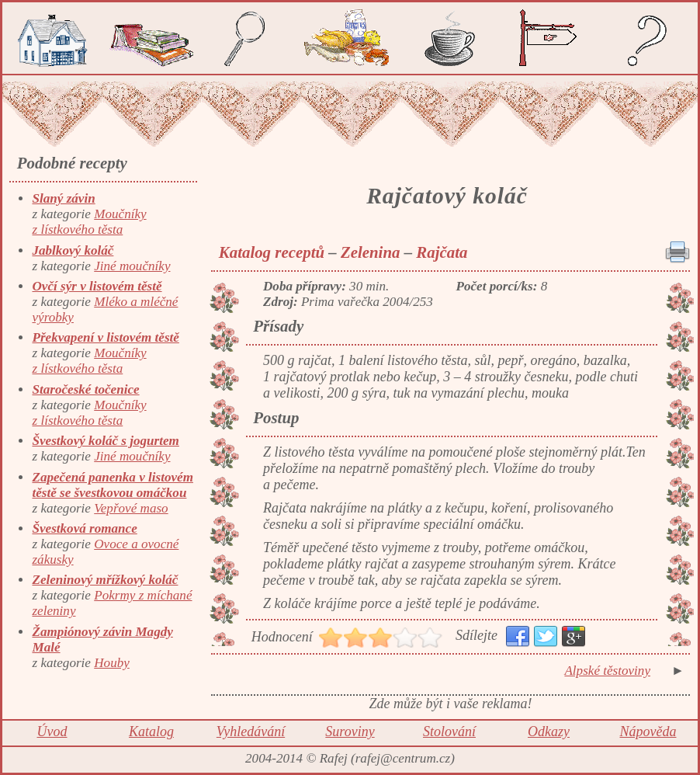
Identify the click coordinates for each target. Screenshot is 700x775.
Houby (112, 663)
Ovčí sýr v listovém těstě (97, 286)
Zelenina (371, 252)
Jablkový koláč (73, 250)
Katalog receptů (272, 252)
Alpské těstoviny (607, 671)
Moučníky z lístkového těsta (89, 222)
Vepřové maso (131, 508)
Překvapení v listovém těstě (105, 337)
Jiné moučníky (132, 266)
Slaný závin (63, 198)
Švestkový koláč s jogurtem (105, 441)
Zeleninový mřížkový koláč (105, 580)
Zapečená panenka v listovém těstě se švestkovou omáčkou (112, 485)
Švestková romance (84, 528)
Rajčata (442, 252)
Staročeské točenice (85, 389)
